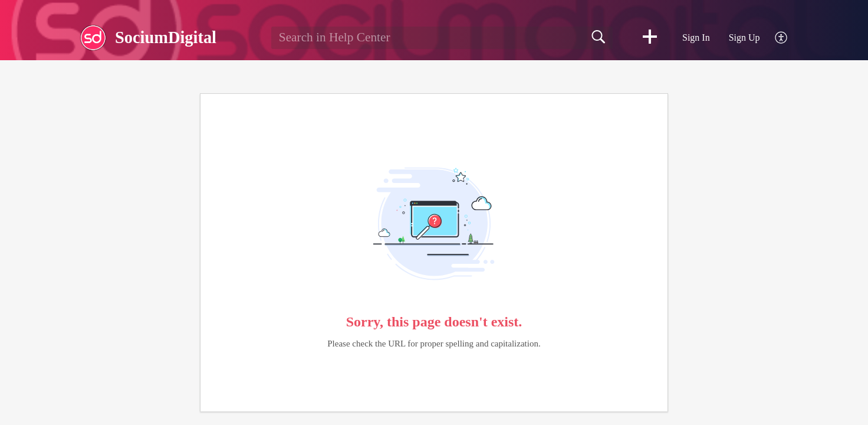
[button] (650, 38)
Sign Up (744, 37)
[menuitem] (775, 38)
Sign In (696, 37)
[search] (442, 38)
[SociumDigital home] (93, 38)
